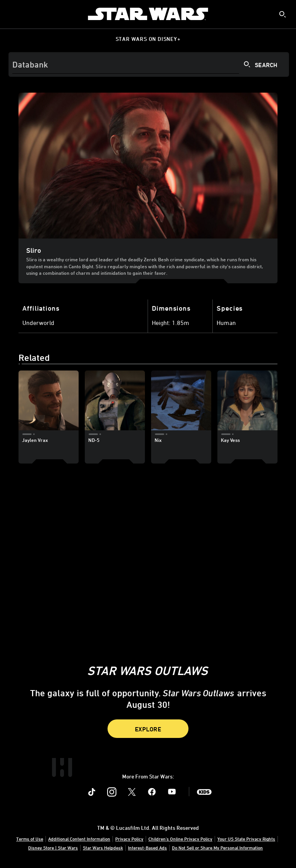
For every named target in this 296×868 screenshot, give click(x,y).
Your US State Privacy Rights (246, 839)
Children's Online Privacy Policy (180, 839)
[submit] (283, 14)
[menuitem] (12, 14)
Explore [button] (148, 729)
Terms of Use (30, 839)
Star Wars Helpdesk (103, 848)
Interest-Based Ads (147, 848)
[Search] (149, 64)
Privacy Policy (129, 839)
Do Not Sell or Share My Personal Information (217, 848)
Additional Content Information (79, 839)
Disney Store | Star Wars (53, 848)
